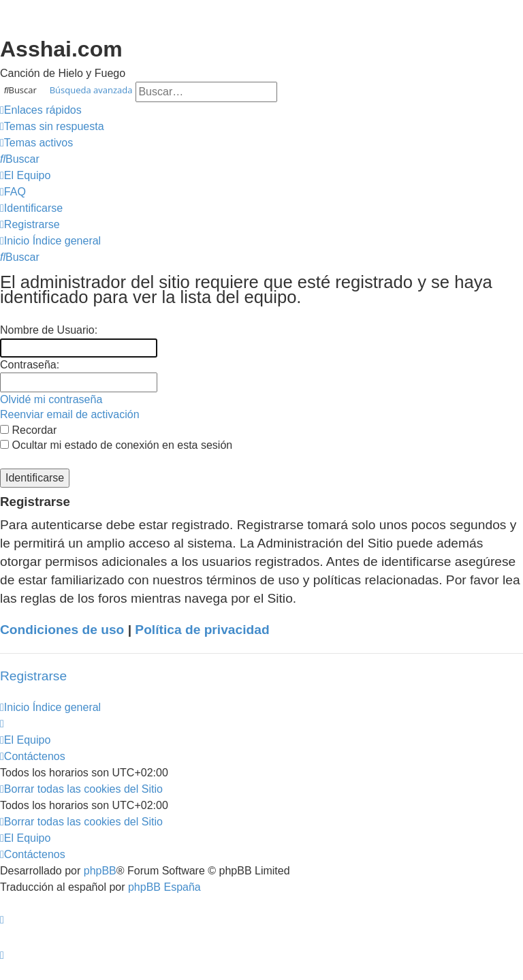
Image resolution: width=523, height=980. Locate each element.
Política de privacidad (202, 630)
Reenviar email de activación (70, 414)
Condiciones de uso (62, 630)
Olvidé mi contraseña (51, 399)
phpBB (100, 871)
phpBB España (164, 887)
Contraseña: (30, 365)
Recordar (28, 430)
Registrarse (33, 676)
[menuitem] (52, 127)
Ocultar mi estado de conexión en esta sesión (116, 445)
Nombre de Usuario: (49, 330)
